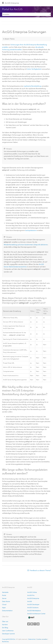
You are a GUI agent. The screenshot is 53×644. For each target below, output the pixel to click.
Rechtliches (5, 640)
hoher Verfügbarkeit (34, 69)
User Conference (8, 629)
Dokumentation (7, 609)
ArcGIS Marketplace (34, 609)
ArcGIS (30, 600)
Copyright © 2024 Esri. (9, 638)
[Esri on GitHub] (35, 623)
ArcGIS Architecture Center (36, 612)
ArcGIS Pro (31, 594)
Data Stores (6, 600)
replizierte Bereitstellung (33, 86)
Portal (4, 594)
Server (4, 597)
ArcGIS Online (32, 591)
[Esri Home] (31, 616)
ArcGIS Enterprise (33, 597)
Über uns (5, 620)
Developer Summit (8, 632)
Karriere (5, 623)
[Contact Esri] (38, 623)
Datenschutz (32, 638)
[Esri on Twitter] (29, 623)
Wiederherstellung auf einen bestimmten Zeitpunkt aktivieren (26, 244)
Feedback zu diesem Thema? (40, 569)
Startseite (5, 591)
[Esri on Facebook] (32, 623)
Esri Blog (5, 626)
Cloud (4, 603)
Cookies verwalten (42, 638)
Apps (4, 606)
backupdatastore (31, 230)
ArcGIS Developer (33, 603)
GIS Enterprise (12, 3)
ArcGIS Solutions (33, 606)
